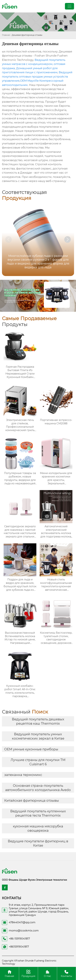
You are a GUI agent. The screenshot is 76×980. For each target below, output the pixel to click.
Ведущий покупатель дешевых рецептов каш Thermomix (38, 721)
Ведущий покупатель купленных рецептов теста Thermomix (38, 813)
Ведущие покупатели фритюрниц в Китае (38, 843)
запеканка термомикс (23, 775)
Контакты (67, 973)
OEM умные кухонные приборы (31, 749)
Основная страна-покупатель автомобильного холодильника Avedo (38, 788)
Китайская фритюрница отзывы (32, 801)
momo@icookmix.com (24, 931)
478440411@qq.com (22, 922)
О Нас (47, 973)
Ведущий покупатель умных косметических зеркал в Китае (38, 736)
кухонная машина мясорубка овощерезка (38, 828)
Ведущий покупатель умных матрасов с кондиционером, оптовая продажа (34, 64)
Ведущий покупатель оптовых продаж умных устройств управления (37, 76)
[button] (68, 239)
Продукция (29, 973)
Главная (6, 35)
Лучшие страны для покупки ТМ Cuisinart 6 (38, 762)
